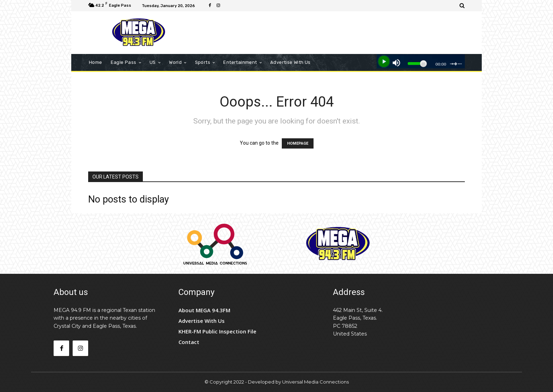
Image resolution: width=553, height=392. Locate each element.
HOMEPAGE (298, 143)
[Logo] (139, 33)
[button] (462, 5)
